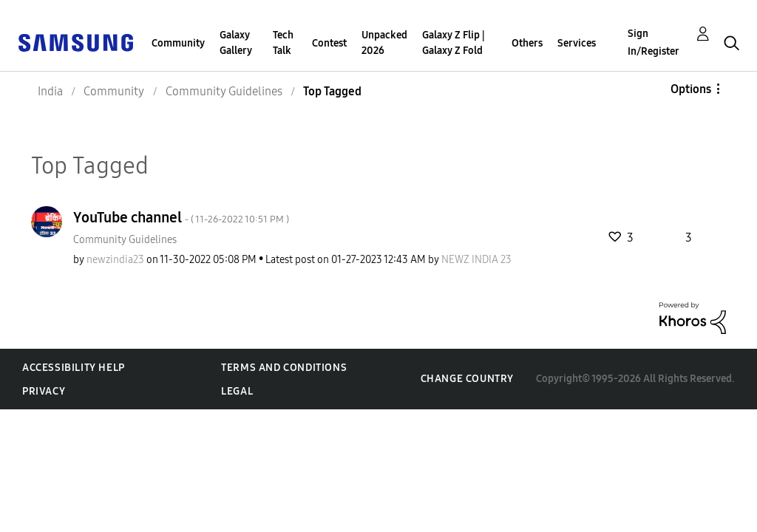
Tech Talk (283, 43)
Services (577, 43)
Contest (329, 43)
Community (178, 43)
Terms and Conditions (284, 368)
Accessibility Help (74, 368)
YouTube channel (181, 217)
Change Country (467, 379)
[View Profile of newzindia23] (115, 260)
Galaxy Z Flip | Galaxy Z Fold (454, 43)
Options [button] (691, 89)
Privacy (44, 391)
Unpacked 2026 (384, 43)
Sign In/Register (654, 42)
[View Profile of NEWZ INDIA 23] (476, 260)
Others (527, 43)
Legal (237, 391)
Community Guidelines (125, 240)
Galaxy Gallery (236, 43)
